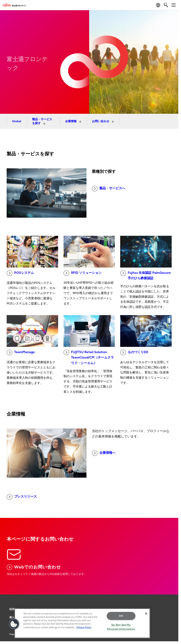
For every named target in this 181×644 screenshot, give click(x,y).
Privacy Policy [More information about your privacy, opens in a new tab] (84, 627)
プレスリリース (22, 497)
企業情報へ (104, 453)
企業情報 (71, 121)
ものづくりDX (134, 352)
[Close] (146, 613)
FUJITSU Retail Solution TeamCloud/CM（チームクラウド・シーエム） (89, 357)
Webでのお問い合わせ (34, 567)
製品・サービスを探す (42, 121)
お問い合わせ (101, 121)
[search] (166, 5)
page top (173, 591)
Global (17, 121)
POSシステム (20, 273)
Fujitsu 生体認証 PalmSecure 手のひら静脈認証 (145, 275)
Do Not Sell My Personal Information (121, 627)
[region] (82, 623)
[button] (14, 624)
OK (121, 616)
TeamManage (21, 352)
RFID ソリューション (83, 273)
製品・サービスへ (109, 189)
